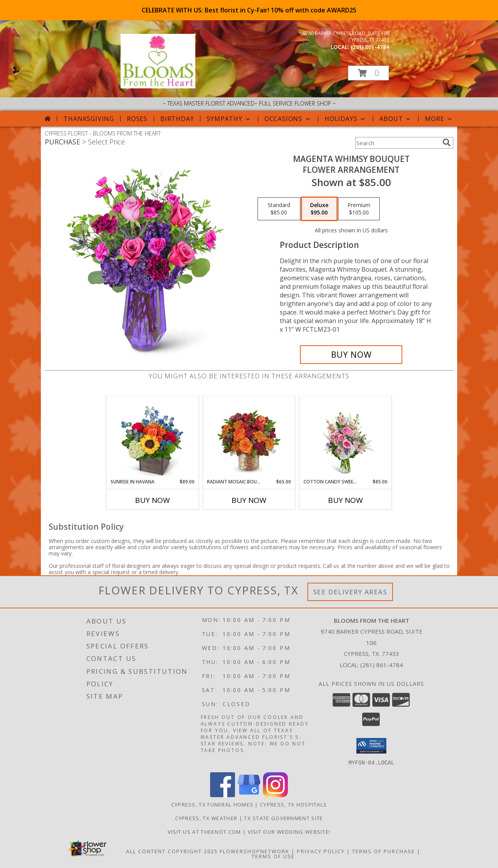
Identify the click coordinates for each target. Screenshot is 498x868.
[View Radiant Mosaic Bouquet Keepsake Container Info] (249, 437)
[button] (368, 73)
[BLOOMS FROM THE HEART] (158, 86)
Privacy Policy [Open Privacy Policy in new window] (321, 851)
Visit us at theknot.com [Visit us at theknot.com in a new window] (205, 831)
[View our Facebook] (223, 795)
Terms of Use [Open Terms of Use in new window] (273, 856)
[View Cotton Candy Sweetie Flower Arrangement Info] (346, 437)
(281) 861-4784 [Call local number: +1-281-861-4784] (370, 47)
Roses (137, 119)
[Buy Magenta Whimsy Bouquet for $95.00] (351, 355)
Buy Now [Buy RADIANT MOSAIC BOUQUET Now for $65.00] (249, 500)
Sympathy (229, 119)
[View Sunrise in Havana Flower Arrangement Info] (153, 437)
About (396, 119)
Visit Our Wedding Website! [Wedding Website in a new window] (289, 831)
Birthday (177, 119)
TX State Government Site (283, 818)
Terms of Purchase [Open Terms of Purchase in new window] (384, 851)
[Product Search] (397, 143)
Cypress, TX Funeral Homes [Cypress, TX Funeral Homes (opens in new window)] (212, 804)
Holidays (345, 119)
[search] (447, 142)
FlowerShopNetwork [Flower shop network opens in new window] (255, 851)
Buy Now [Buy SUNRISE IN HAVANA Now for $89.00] (153, 500)
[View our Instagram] (275, 795)
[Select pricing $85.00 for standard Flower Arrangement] (279, 209)
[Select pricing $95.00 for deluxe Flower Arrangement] (319, 209)
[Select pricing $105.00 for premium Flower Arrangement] (359, 209)
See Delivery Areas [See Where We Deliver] (350, 592)
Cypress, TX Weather (206, 818)
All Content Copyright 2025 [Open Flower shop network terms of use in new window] (172, 851)
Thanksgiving (89, 119)
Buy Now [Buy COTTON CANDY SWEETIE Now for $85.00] (345, 500)
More (439, 119)
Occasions (288, 119)
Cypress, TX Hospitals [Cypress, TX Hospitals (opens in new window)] (293, 804)
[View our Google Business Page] (249, 795)
